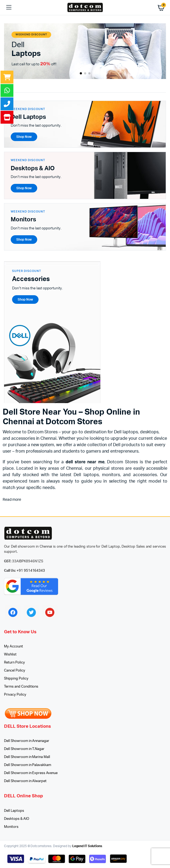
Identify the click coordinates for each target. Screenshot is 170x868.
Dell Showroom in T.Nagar (24, 749)
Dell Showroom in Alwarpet (25, 781)
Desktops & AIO (17, 819)
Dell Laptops (14, 811)
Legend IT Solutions (87, 846)
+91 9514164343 (31, 571)
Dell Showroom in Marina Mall (27, 757)
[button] (81, 73)
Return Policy (14, 663)
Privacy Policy (15, 695)
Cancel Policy (15, 671)
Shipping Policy (16, 679)
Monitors (11, 827)
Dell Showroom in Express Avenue (31, 773)
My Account (14, 647)
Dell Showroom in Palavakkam (28, 765)
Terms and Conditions (21, 687)
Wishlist (10, 655)
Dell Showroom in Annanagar (27, 741)
